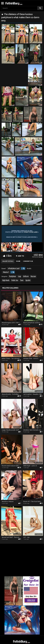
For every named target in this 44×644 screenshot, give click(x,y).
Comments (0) (28, 261)
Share (18, 261)
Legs (19, 276)
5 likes (9, 256)
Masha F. (6, 272)
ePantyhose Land (14, 268)
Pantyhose (12, 276)
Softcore (26, 276)
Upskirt (28, 280)
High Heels (6, 280)
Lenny (37, 257)
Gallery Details (8, 261)
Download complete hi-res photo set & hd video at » (22, 231)
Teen (22, 280)
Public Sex (15, 280)
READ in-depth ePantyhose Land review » (22, 237)
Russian (33, 276)
